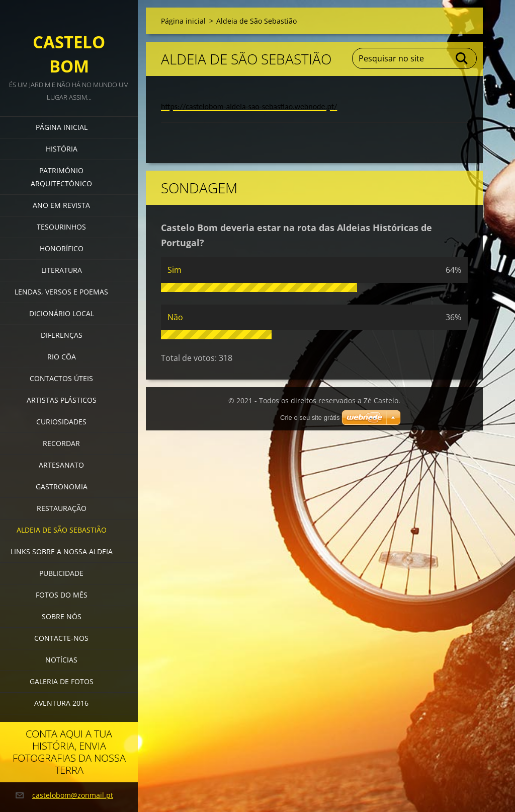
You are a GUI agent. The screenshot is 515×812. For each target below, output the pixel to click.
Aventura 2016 (61, 703)
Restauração (62, 508)
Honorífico (62, 248)
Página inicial (62, 127)
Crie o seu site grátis (310, 418)
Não (175, 317)
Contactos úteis (61, 378)
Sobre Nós (62, 616)
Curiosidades (61, 422)
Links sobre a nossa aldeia (62, 551)
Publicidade (61, 573)
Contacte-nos (61, 638)
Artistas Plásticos (62, 400)
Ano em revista (61, 205)
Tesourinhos (61, 227)
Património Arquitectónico (61, 177)
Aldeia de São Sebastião (62, 530)
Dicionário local (62, 313)
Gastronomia (62, 487)
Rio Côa (62, 357)
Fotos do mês (62, 595)
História (62, 149)
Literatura (62, 270)
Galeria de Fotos (62, 681)
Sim (175, 270)
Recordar (61, 443)
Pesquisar (462, 58)
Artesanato (61, 465)
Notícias (61, 660)
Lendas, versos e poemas (61, 292)
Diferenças (62, 335)
